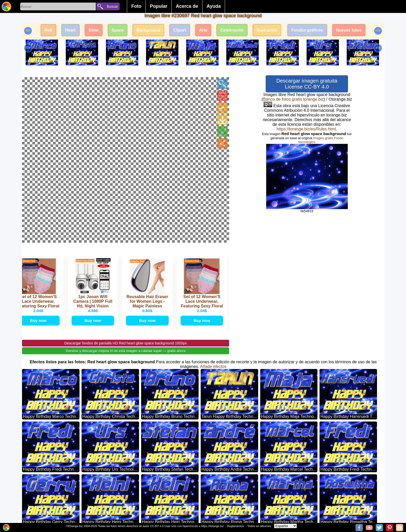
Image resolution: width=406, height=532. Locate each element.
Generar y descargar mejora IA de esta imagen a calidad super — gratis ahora (126, 279)
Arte (204, 30)
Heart (67, 30)
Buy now (39, 249)
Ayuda (214, 6)
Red (44, 30)
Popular (159, 6)
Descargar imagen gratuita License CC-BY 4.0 (307, 84)
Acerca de (187, 6)
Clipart (179, 30)
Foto (136, 6)
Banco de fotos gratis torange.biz (293, 99)
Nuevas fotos (352, 30)
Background (147, 30)
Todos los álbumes (259, 526)
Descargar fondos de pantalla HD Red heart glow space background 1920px (125, 272)
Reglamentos (235, 526)
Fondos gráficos (310, 30)
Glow (91, 30)
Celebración (233, 30)
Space (116, 30)
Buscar (112, 6)
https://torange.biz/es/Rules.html (306, 129)
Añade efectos (213, 295)
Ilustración (269, 30)
